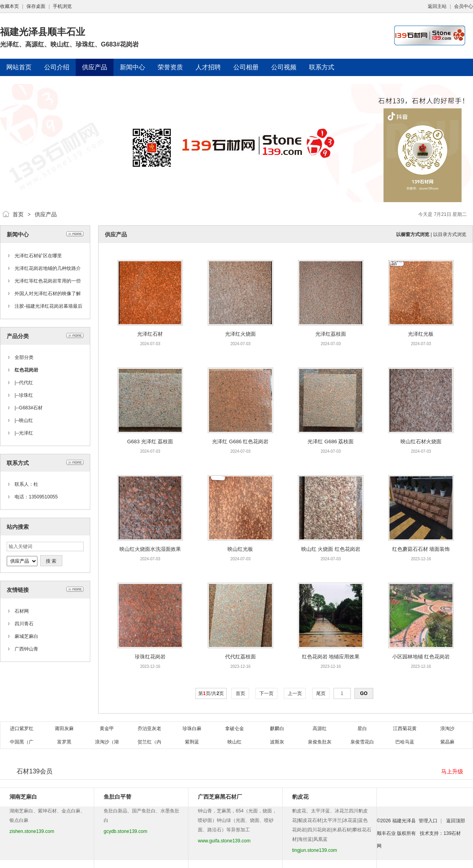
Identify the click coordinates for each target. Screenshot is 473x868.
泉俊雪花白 (362, 742)
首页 (18, 214)
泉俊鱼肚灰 (320, 742)
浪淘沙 (447, 729)
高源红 (320, 729)
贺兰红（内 (149, 742)
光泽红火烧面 (240, 334)
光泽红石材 (150, 334)
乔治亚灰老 (149, 729)
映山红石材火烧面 (421, 441)
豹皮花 (300, 797)
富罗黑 (64, 742)
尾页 (321, 693)
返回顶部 (456, 821)
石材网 (22, 611)
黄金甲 (107, 729)
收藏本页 (9, 6)
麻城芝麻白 (26, 636)
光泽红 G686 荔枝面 (331, 441)
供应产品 (46, 214)
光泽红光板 (421, 334)
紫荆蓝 (192, 742)
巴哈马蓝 (405, 742)
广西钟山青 (26, 649)
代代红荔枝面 (240, 657)
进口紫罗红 (22, 729)
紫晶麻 (447, 742)
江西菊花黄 (405, 729)
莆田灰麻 (64, 729)
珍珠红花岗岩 (150, 657)
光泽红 (26, 433)
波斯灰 (277, 742)
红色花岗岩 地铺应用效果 (331, 657)
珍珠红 (26, 395)
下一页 (267, 693)
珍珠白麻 (192, 729)
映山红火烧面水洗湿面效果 (150, 549)
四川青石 (24, 624)
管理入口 (428, 821)
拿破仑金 (235, 729)
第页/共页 (211, 693)
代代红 (26, 383)
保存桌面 (36, 6)
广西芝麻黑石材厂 (220, 797)
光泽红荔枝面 (331, 334)
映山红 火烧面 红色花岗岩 (331, 549)
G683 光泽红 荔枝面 (150, 441)
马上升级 (452, 771)
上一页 (295, 693)
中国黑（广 (22, 742)
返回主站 (437, 6)
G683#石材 (31, 408)
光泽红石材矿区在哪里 (38, 256)
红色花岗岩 (26, 370)
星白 (362, 729)
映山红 (26, 420)
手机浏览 (62, 6)
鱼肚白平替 (117, 797)
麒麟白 (277, 729)
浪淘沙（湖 (107, 742)
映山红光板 (240, 549)
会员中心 (464, 6)
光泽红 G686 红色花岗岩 (240, 441)
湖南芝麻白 (23, 797)
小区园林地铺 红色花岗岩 (421, 657)
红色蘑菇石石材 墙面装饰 (421, 549)
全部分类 (24, 357)
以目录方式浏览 (450, 234)
